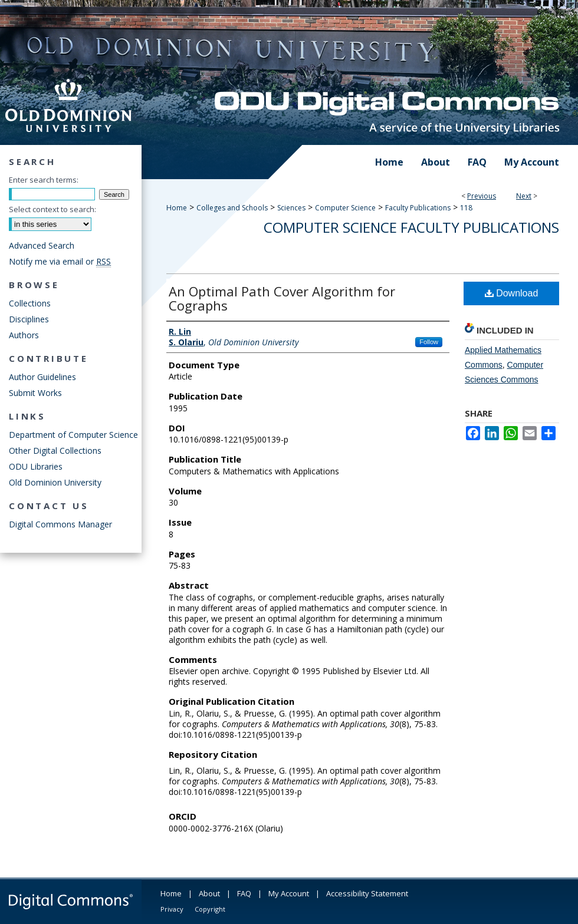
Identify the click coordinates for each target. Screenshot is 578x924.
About (209, 893)
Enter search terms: (44, 180)
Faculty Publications (418, 208)
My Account (289, 893)
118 (466, 208)
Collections (30, 303)
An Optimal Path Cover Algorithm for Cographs (282, 298)
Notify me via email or (60, 261)
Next (524, 196)
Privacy (172, 909)
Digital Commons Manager (60, 524)
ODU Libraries (36, 466)
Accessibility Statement (367, 893)
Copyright (210, 909)
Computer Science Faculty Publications (411, 227)
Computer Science (345, 208)
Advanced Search (42, 245)
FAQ (244, 893)
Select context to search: (52, 209)
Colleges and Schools (232, 208)
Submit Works (35, 393)
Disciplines (29, 319)
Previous (482, 196)
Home (177, 208)
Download (512, 293)
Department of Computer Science (73, 435)
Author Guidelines (42, 377)
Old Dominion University (55, 482)
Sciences (291, 208)
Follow (429, 342)
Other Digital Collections (55, 451)
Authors (24, 335)
